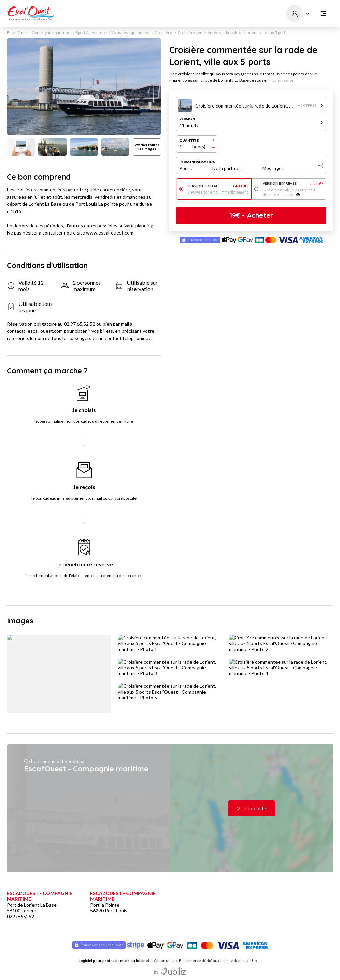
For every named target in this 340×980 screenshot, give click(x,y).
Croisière (163, 33)
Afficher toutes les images (147, 147)
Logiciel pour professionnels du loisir (112, 960)
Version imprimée (293, 184)
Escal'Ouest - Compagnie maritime (39, 33)
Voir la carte (252, 808)
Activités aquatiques (131, 33)
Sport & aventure (91, 33)
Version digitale (218, 186)
